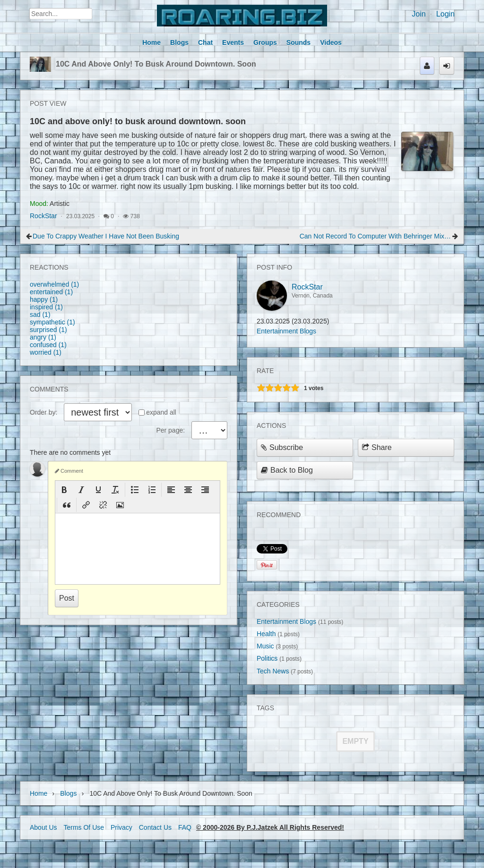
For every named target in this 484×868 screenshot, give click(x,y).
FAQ (185, 827)
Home (39, 793)
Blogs (68, 793)
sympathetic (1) (52, 322)
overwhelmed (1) (54, 284)
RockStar (43, 216)
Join (419, 14)
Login (445, 14)
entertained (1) (51, 292)
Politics (267, 658)
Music (265, 646)
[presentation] (64, 490)
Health (266, 634)
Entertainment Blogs (286, 331)
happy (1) (44, 299)
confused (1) (48, 345)
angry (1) (43, 337)
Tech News (273, 671)
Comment (69, 471)
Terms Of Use (84, 827)
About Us (43, 827)
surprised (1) (48, 330)
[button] (64, 490)
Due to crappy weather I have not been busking (106, 236)
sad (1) (40, 315)
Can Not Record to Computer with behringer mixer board (376, 236)
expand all (161, 412)
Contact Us (155, 827)
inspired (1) (46, 307)
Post (67, 598)
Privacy (121, 827)
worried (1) (46, 352)
